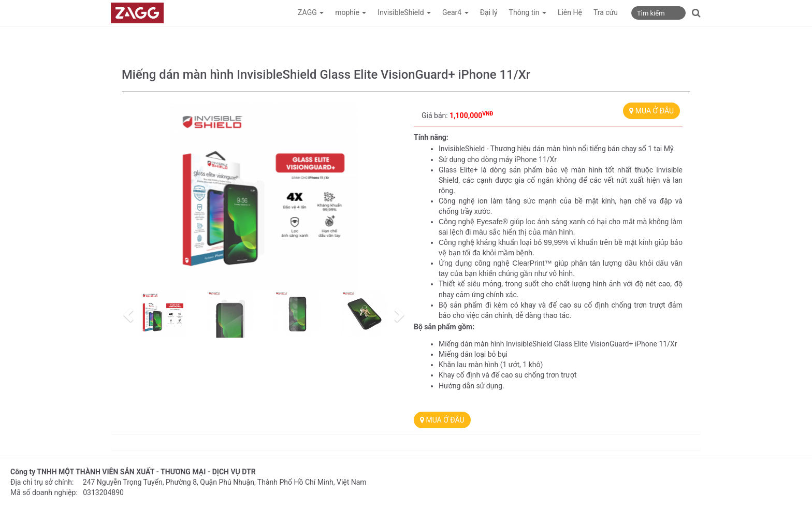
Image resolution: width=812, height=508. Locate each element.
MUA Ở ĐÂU (651, 111)
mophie (351, 12)
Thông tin (528, 12)
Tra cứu (606, 12)
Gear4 (455, 12)
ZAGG (311, 12)
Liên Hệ (570, 12)
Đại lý (489, 12)
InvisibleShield (404, 12)
